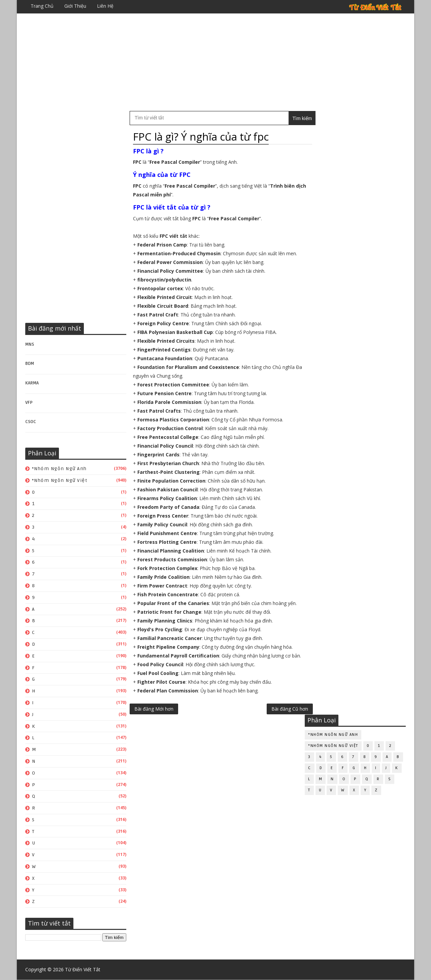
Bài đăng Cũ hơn (276, 718)
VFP (29, 403)
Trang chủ (42, 6)
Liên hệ (105, 6)
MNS (30, 344)
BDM (30, 364)
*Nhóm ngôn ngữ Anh (59, 469)
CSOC (31, 422)
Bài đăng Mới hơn (154, 718)
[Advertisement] (215, 62)
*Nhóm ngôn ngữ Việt (60, 480)
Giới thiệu (75, 6)
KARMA (32, 383)
